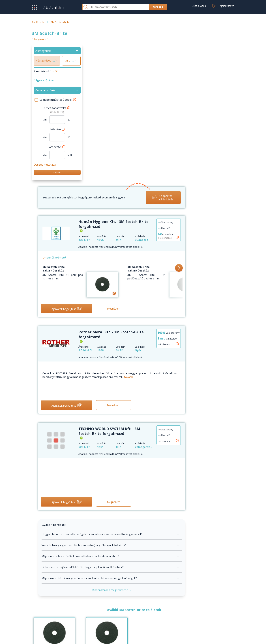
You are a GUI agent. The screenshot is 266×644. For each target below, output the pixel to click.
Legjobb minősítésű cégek (58, 100)
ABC (71, 61)
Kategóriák (39, 622)
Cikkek (105, 622)
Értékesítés (39, 616)
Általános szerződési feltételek (190, 611)
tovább (179, 237)
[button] (228, 129)
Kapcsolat (107, 616)
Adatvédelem (179, 616)
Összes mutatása (45, 165)
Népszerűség (47, 61)
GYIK (104, 611)
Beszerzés (39, 611)
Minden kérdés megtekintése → (161, 450)
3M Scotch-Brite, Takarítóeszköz (105, 129)
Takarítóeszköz (46, 71)
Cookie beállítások (182, 622)
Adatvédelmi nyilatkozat (209, 637)
